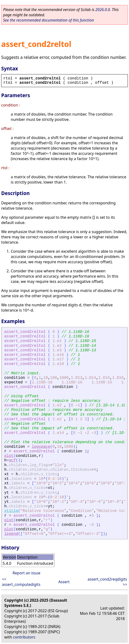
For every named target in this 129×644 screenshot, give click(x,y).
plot (9, 456)
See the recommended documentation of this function (48, 20)
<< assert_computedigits (21, 582)
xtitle (11, 511)
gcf (12, 460)
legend (11, 534)
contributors (24, 637)
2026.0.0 (103, 10)
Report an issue (27, 573)
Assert (64, 582)
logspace (41, 447)
